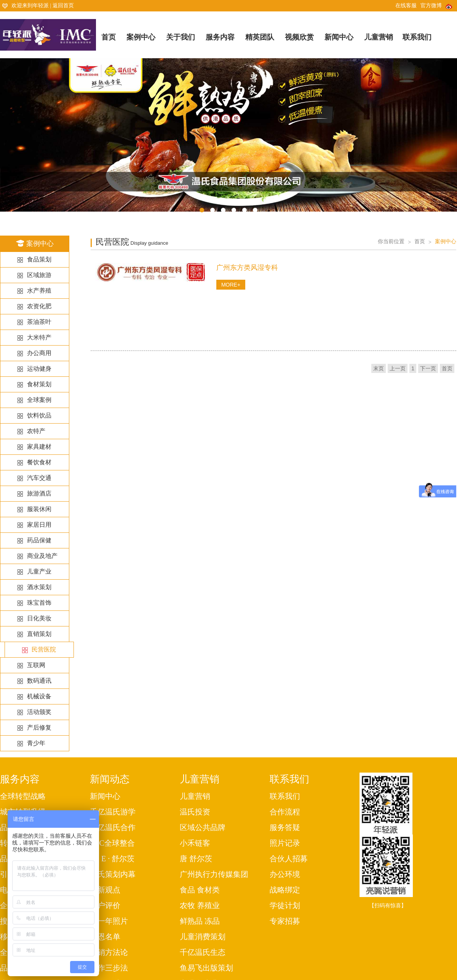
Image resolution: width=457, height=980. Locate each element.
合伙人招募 (289, 859)
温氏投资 (195, 812)
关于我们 (181, 37)
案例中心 (141, 37)
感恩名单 (105, 937)
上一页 (398, 368)
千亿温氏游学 (113, 812)
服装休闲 (39, 509)
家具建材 (39, 447)
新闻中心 (339, 37)
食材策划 (39, 384)
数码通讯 (39, 681)
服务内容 (220, 37)
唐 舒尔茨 (196, 859)
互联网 (36, 665)
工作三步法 (109, 968)
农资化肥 (39, 306)
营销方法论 (109, 952)
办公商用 (39, 353)
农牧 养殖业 (200, 905)
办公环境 (285, 874)
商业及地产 (42, 556)
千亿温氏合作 (113, 827)
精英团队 (260, 37)
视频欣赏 (299, 37)
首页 (109, 37)
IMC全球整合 (112, 843)
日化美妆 (39, 618)
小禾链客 (195, 843)
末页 (379, 368)
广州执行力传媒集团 (214, 874)
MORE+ (231, 285)
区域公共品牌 (203, 827)
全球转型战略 (23, 796)
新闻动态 (110, 779)
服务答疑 (285, 827)
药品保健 (39, 540)
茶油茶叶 (39, 322)
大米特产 (39, 337)
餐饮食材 (39, 462)
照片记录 (285, 843)
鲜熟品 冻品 (200, 921)
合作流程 (285, 812)
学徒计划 (285, 905)
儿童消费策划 (203, 937)
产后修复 (39, 727)
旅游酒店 (39, 493)
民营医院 (44, 650)
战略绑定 (285, 890)
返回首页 (63, 6)
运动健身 (39, 369)
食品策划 (39, 259)
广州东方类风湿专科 (247, 268)
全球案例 (39, 400)
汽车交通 (39, 478)
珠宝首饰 (39, 603)
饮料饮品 (39, 415)
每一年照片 (109, 921)
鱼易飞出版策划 (206, 968)
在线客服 (406, 6)
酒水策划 (39, 587)
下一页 (428, 368)
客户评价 (105, 905)
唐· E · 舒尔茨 (112, 859)
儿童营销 (379, 37)
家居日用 (39, 525)
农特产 (36, 431)
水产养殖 (39, 291)
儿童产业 (39, 571)
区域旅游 (39, 275)
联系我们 (417, 37)
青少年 (36, 743)
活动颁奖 (39, 712)
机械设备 (39, 696)
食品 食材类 (200, 890)
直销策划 (39, 634)
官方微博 (437, 6)
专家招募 (285, 921)
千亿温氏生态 (203, 952)
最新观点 (105, 890)
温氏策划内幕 (113, 874)
